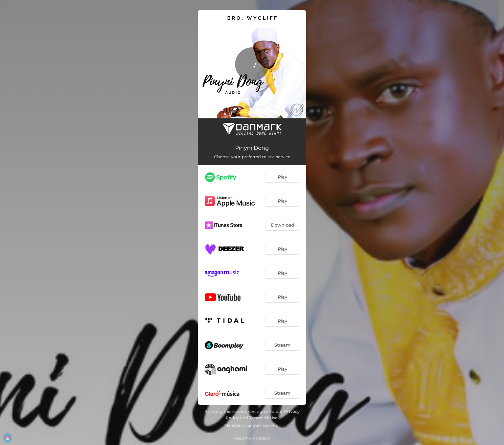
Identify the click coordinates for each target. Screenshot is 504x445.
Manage (233, 425)
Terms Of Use (264, 418)
